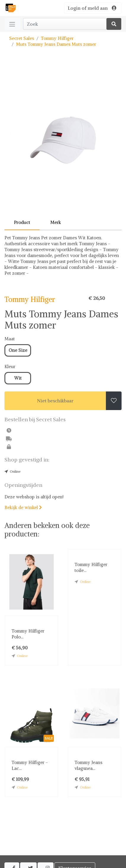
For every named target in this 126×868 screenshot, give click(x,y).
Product (22, 222)
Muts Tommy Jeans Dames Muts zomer (56, 44)
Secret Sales (22, 38)
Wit (18, 378)
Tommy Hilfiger (57, 38)
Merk (56, 222)
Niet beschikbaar (55, 401)
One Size (18, 350)
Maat (10, 339)
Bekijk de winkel (23, 507)
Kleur (10, 366)
